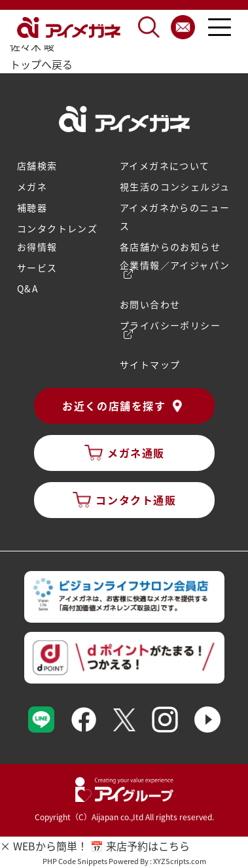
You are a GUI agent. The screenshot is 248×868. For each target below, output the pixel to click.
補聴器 (32, 207)
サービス (37, 268)
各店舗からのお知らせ (170, 247)
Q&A (28, 288)
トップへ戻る (41, 64)
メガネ (32, 186)
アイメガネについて (165, 165)
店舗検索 (37, 165)
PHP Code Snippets (75, 861)
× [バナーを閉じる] (5, 846)
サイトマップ (150, 364)
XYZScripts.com (180, 861)
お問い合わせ (150, 304)
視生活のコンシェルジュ (175, 186)
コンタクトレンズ (57, 228)
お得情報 (37, 247)
